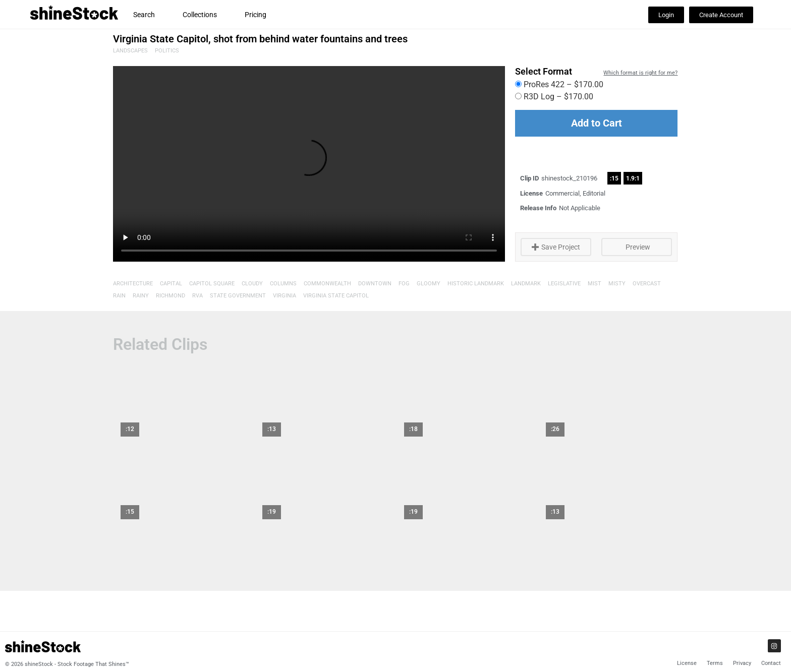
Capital (171, 284)
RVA (197, 296)
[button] (666, 15)
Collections (200, 15)
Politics (167, 51)
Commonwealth (327, 284)
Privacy (742, 663)
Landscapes (130, 51)
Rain (119, 296)
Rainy (141, 296)
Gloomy (429, 284)
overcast (647, 284)
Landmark (526, 284)
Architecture (133, 284)
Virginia (285, 296)
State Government (238, 296)
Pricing (256, 15)
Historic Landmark (476, 284)
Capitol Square (212, 284)
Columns (283, 284)
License (687, 663)
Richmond (171, 296)
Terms (715, 663)
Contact (771, 663)
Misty (617, 284)
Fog (404, 284)
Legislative (564, 284)
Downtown (375, 284)
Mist (595, 284)
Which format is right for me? (640, 73)
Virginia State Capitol (336, 296)
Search (144, 15)
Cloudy (252, 284)
